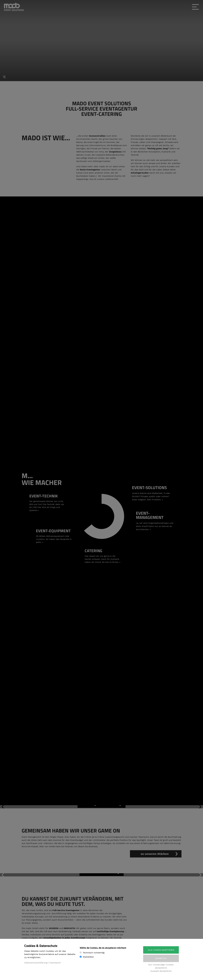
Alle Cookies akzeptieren (161, 950)
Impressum (55, 963)
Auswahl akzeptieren (161, 971)
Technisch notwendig (94, 953)
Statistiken (88, 957)
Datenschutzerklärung (36, 963)
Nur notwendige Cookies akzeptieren (161, 966)
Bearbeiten (161, 958)
